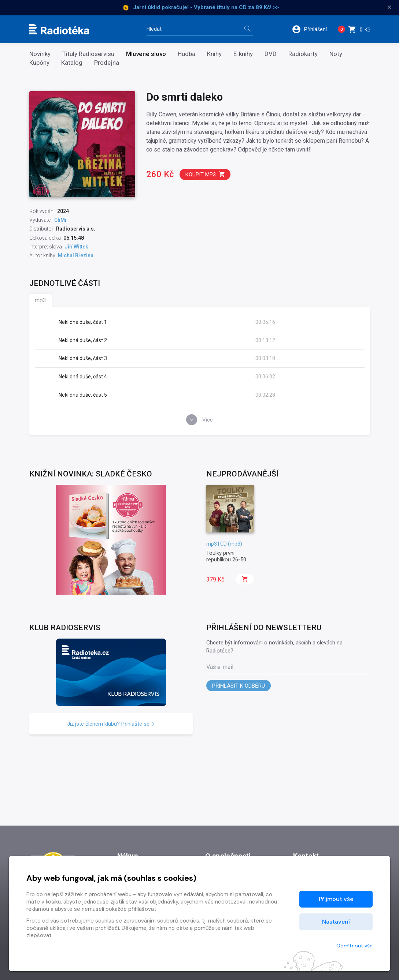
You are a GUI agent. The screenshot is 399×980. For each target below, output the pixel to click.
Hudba (186, 54)
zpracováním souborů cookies (161, 921)
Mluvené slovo (146, 54)
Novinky (40, 54)
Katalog (72, 63)
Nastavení (336, 922)
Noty (336, 54)
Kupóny (39, 63)
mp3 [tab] (40, 300)
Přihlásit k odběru (239, 686)
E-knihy (243, 54)
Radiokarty (303, 54)
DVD (271, 54)
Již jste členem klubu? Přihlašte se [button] (111, 724)
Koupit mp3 (205, 174)
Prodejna (107, 63)
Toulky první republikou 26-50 (226, 556)
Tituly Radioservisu (88, 54)
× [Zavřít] (389, 7)
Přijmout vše (336, 899)
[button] (312, 29)
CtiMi (60, 220)
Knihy (214, 54)
